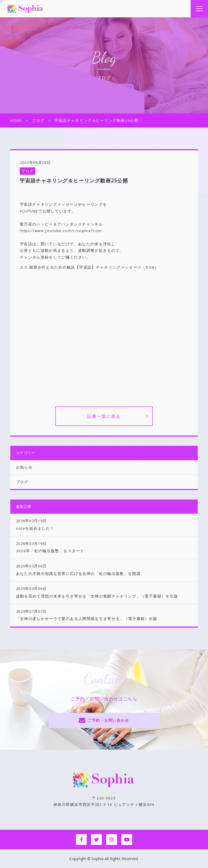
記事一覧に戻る (104, 416)
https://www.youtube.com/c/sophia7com (61, 231)
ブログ (27, 171)
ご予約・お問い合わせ (108, 720)
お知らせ (24, 467)
